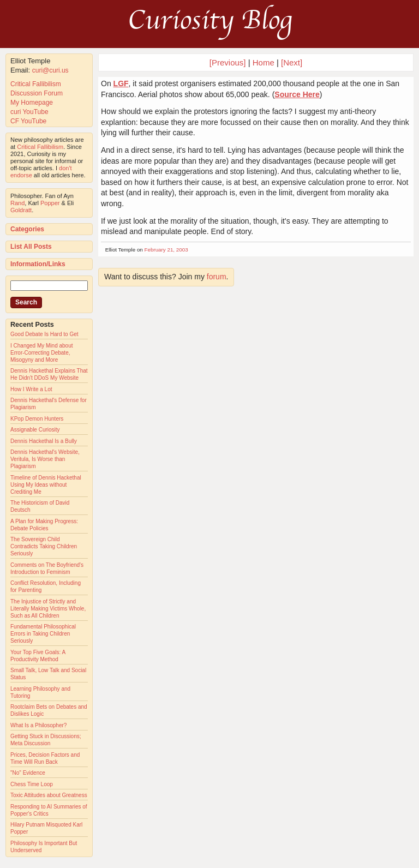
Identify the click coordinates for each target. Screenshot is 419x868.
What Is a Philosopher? (38, 725)
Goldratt (21, 210)
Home (264, 62)
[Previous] (229, 62)
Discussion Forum (37, 93)
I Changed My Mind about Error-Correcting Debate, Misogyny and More (42, 353)
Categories (27, 229)
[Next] (292, 62)
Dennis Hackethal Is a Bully (44, 441)
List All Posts (31, 247)
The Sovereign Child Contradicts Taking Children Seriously (44, 546)
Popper (50, 203)
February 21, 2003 (166, 250)
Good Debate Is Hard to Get (44, 334)
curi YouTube (29, 112)
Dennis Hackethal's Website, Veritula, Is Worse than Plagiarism (45, 459)
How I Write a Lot (31, 389)
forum (217, 277)
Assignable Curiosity (35, 430)
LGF (121, 83)
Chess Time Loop (32, 784)
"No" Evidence (28, 773)
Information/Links (38, 264)
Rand (17, 203)
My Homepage (32, 103)
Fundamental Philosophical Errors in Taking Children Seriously (43, 634)
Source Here (297, 94)
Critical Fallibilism (36, 84)
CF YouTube (28, 121)
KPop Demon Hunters (37, 419)
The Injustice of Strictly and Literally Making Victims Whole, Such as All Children (48, 609)
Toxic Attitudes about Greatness (49, 795)
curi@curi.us (50, 70)
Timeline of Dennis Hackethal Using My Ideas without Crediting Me (46, 485)
